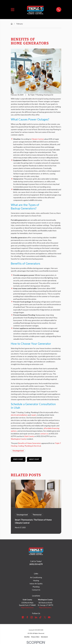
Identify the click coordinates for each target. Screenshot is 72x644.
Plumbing (36, 587)
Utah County (29, 436)
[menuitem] (27, 637)
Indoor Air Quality (36, 584)
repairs (34, 415)
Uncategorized (18, 451)
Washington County (19, 439)
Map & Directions (27, 607)
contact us (44, 434)
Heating (36, 581)
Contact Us (36, 590)
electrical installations (19, 415)
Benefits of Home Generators (30, 443)
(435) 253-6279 (36, 564)
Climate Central (37, 139)
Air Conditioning (36, 577)
